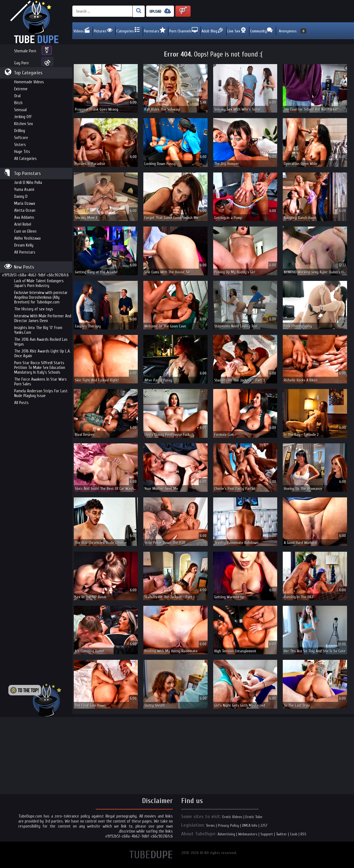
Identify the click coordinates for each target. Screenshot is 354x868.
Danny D (21, 197)
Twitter (282, 834)
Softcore (21, 138)
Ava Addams (24, 217)
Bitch (18, 103)
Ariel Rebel (23, 224)
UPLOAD (160, 11)
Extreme (21, 89)
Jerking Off (23, 117)
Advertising (226, 834)
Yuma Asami (24, 190)
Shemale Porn (25, 51)
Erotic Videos (232, 817)
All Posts (21, 403)
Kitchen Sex (24, 124)
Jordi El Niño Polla (28, 183)
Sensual (20, 110)
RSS (303, 834)
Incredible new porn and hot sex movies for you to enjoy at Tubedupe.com (36, 22)
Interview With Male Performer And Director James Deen (43, 318)
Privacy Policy (228, 826)
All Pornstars (25, 252)
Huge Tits (22, 152)
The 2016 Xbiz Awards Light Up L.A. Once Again (42, 354)
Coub (294, 834)
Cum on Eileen (25, 231)
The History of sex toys (34, 309)
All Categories (25, 159)
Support (267, 834)
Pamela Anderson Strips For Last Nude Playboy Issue (41, 393)
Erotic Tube (254, 817)
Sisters (20, 145)
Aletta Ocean (25, 211)
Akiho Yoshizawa (27, 238)
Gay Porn (21, 63)
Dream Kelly (24, 245)
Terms (210, 826)
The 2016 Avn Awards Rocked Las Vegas (41, 342)
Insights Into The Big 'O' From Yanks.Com (38, 330)
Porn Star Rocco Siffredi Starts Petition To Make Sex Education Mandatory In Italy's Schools (40, 368)
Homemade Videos (29, 82)
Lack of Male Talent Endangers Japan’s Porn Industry (39, 283)
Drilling (20, 131)
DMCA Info (250, 826)
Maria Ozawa (25, 204)
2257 (264, 826)
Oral (17, 96)
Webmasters (248, 834)
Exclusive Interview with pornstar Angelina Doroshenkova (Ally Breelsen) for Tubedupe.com (41, 297)
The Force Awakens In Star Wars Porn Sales (40, 382)
